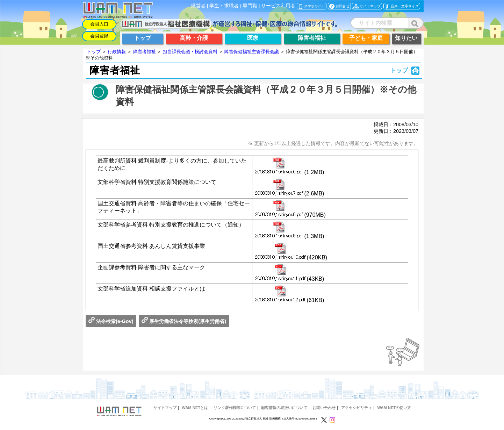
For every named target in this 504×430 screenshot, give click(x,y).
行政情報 (117, 52)
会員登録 (99, 36)
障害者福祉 (145, 52)
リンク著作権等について (235, 408)
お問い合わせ (324, 408)
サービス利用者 (278, 6)
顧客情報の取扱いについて (284, 408)
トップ (94, 52)
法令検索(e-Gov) (111, 321)
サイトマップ (165, 408)
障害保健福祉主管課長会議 (252, 52)
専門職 (250, 6)
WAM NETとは (195, 408)
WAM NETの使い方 (394, 408)
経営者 (198, 6)
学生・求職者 (224, 6)
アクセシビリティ (357, 408)
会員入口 (99, 24)
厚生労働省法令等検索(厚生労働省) (184, 321)
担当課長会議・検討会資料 (190, 52)
